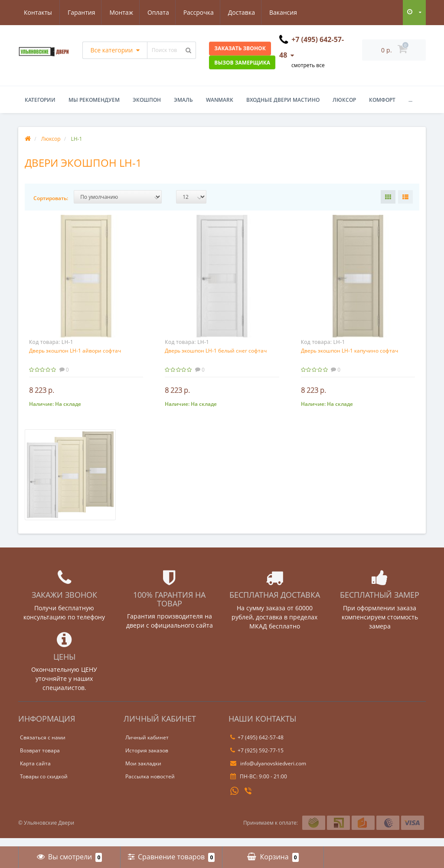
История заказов (147, 759)
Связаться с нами (43, 746)
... (410, 100)
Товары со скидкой (44, 785)
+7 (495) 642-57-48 (257, 746)
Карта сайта (35, 772)
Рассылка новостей (150, 785)
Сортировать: (51, 198)
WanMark (220, 100)
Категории (40, 100)
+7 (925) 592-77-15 (257, 759)
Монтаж (79, 12)
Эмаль (183, 100)
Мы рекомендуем (94, 100)
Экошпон (147, 100)
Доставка (203, 12)
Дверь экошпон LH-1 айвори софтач (75, 351)
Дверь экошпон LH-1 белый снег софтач (216, 351)
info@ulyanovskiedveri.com (268, 772)
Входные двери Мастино (283, 100)
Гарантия (38, 12)
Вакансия (246, 12)
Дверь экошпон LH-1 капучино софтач (349, 351)
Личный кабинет (147, 746)
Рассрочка (159, 12)
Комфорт (382, 100)
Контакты (290, 12)
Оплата (117, 12)
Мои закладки (143, 772)
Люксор (344, 100)
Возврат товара (40, 759)
